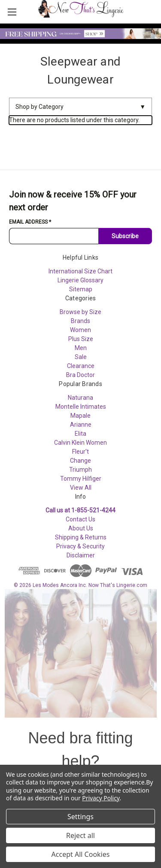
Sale (81, 357)
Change (80, 461)
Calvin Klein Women (80, 443)
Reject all (80, 835)
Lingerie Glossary (80, 280)
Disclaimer (81, 555)
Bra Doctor (80, 375)
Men (81, 348)
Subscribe (125, 236)
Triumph (80, 470)
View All (81, 488)
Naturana (80, 398)
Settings (80, 817)
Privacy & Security (80, 546)
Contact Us (80, 519)
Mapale (80, 416)
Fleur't (80, 452)
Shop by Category (80, 107)
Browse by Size (80, 312)
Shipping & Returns (81, 537)
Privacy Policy (101, 798)
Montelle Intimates (81, 407)
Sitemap (81, 289)
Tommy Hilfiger (81, 479)
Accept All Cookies (81, 854)
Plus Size (81, 339)
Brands (80, 321)
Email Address (30, 222)
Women (80, 330)
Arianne (81, 425)
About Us (81, 528)
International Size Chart (80, 271)
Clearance (81, 366)
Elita (80, 434)
